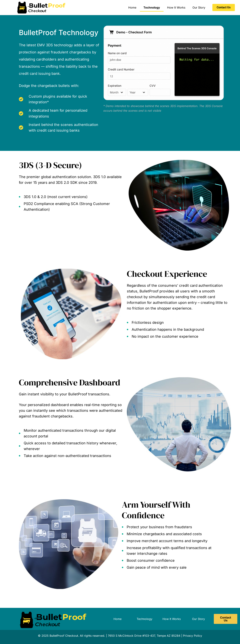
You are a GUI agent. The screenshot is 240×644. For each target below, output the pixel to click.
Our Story (199, 7)
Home (132, 7)
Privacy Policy (193, 636)
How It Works (176, 7)
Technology (152, 7)
